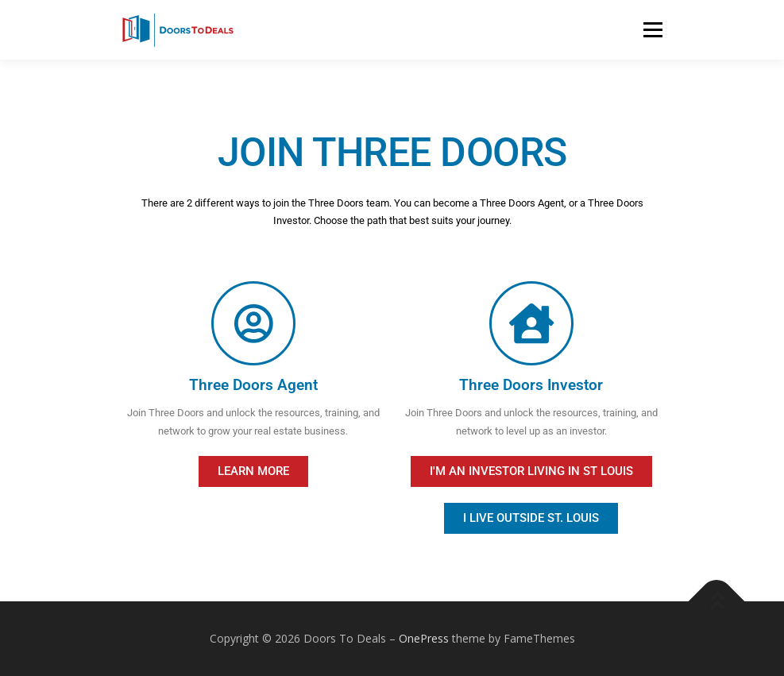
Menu (653, 29)
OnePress (424, 638)
